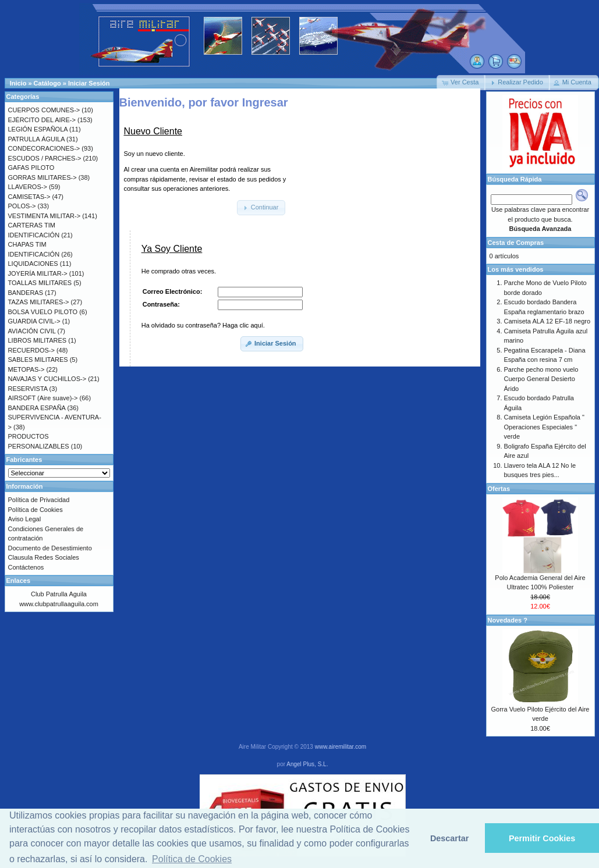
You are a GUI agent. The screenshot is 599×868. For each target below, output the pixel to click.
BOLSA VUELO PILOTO (43, 312)
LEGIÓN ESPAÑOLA (38, 129)
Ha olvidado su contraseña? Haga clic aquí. (203, 325)
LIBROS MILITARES (38, 340)
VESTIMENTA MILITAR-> (45, 216)
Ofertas (499, 489)
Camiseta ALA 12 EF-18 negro (547, 321)
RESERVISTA (28, 389)
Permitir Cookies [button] (542, 838)
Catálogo (47, 83)
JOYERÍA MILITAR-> (38, 273)
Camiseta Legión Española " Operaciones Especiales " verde (544, 427)
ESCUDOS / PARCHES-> (45, 158)
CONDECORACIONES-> (44, 148)
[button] (461, 83)
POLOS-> (22, 206)
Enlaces (19, 581)
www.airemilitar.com (341, 747)
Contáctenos (26, 567)
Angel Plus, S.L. (307, 764)
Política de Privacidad (39, 500)
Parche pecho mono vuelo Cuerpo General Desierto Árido (541, 379)
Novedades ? (508, 620)
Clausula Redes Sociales (44, 557)
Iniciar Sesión (89, 83)
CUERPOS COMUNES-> (44, 110)
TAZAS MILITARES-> (39, 302)
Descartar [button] (449, 838)
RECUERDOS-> (31, 350)
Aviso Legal (25, 519)
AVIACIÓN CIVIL (32, 331)
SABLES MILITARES (38, 360)
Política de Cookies (36, 510)
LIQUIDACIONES (33, 264)
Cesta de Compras (516, 243)
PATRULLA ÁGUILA (36, 139)
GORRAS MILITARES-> (42, 177)
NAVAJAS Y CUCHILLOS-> (47, 379)
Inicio (18, 83)
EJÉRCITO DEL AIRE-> (42, 120)
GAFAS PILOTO (31, 168)
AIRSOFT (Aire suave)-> (43, 398)
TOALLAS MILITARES (40, 283)
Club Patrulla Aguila (59, 594)
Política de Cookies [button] (192, 859)
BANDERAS (26, 293)
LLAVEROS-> (28, 187)
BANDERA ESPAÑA (37, 408)
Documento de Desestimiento (50, 548)
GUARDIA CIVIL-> (34, 321)
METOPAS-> (26, 369)
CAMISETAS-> (29, 197)
